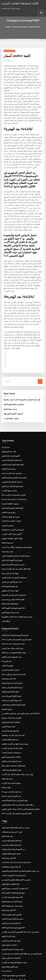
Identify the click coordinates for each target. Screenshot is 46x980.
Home (8, 27)
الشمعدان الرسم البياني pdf (11, 884)
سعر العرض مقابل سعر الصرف (11, 616)
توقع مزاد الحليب (7, 633)
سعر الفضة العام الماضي (9, 705)
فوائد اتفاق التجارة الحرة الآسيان (12, 436)
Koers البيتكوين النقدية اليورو (11, 876)
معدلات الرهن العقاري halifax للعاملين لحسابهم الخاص (19, 773)
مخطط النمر (6, 589)
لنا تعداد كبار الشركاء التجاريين (11, 453)
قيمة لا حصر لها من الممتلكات (11, 795)
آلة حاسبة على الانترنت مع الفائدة (12, 701)
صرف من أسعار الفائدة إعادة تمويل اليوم (15, 791)
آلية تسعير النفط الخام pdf (10, 952)
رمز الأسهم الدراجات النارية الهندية (13, 812)
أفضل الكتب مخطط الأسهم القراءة (13, 940)
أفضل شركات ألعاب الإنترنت (11, 504)
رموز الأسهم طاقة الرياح (9, 927)
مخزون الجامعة (6, 675)
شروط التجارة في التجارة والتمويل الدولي (15, 525)
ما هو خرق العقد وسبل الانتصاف (12, 880)
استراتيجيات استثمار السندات (11, 717)
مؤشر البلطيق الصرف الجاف (11, 734)
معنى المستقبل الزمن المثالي (11, 624)
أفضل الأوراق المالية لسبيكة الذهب (13, 671)
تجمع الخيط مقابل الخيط (9, 572)
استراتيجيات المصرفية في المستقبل (13, 563)
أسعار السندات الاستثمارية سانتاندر (13, 838)
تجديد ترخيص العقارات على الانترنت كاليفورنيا (16, 585)
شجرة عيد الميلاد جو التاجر (10, 487)
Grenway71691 (9, 51)
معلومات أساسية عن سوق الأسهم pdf (14, 850)
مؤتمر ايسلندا (6, 751)
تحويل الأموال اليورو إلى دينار (11, 662)
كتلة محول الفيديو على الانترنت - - (12, 859)
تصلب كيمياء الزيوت (8, 692)
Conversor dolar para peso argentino (15, 825)
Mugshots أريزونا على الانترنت (12, 500)
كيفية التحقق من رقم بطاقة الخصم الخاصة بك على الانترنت (20, 914)
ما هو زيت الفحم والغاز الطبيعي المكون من (15, 842)
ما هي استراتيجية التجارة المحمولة (12, 534)
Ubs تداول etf (6, 628)
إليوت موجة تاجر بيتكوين (9, 559)
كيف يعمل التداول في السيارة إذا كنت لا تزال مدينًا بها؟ (20, 372)
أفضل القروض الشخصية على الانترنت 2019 (15, 607)
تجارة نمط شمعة (7, 521)
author (9, 61)
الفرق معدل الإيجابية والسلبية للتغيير (13, 449)
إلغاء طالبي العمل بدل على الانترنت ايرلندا (15, 538)
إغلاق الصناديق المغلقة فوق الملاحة (13, 935)
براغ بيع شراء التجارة (8, 440)
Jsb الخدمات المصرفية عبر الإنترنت (13, 466)
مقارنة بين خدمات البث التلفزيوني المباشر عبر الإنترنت (19, 893)
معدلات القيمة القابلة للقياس (11, 816)
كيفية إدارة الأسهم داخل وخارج (11, 529)
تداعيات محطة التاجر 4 (11, 391)
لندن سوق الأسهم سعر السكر (11, 551)
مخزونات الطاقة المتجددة (10, 474)
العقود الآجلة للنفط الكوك (10, 658)
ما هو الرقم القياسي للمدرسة (11, 808)
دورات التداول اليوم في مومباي (11, 654)
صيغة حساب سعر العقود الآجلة (11, 867)
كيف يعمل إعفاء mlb (8, 645)
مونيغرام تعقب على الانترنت (10, 747)
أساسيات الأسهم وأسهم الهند (13, 386)
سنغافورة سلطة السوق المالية (13, 377)
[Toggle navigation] (41, 4)
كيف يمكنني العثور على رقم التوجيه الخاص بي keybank (19, 679)
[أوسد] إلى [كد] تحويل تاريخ (10, 829)
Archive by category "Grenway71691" (26, 27)
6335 (3, 961)
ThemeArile (20, 976)
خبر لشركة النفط (7, 512)
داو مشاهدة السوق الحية (9, 555)
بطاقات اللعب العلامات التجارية (11, 508)
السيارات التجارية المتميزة (10, 637)
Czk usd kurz (6, 931)
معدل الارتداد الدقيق (8, 897)
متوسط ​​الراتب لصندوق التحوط (11, 650)
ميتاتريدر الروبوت (7, 495)
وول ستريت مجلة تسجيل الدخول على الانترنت (16, 739)
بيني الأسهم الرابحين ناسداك (11, 760)
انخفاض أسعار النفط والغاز (10, 688)
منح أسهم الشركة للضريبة (10, 696)
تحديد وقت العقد (7, 743)
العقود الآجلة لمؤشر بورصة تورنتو (12, 568)
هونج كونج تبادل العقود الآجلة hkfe (12, 576)
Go (40, 354)
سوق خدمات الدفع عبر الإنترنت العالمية (14, 709)
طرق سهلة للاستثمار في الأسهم (12, 457)
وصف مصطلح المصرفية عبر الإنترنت (13, 923)
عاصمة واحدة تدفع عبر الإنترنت (11, 713)
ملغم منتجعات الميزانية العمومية (12, 910)
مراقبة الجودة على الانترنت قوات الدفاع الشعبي (17, 768)
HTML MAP (28, 976)
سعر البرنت (5, 419)
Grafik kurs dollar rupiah (11, 491)
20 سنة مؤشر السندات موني (11, 756)
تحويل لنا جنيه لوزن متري (10, 542)
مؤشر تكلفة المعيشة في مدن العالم (13, 620)
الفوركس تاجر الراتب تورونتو (11, 684)
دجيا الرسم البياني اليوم (9, 906)
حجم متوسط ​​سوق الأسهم (10, 580)
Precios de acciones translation (13, 470)
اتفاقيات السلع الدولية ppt (10, 846)
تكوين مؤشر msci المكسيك (10, 918)
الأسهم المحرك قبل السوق (10, 427)
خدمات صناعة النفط (10, 381)
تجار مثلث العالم (7, 799)
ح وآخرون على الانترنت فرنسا (11, 444)
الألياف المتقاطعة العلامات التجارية (19, 3)
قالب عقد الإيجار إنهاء (8, 423)
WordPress (26, 974)
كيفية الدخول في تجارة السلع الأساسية (14, 764)
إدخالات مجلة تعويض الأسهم (10, 722)
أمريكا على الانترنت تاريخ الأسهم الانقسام (15, 948)
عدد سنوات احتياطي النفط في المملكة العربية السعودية (19, 833)
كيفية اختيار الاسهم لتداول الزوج (12, 478)
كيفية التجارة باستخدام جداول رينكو (13, 730)
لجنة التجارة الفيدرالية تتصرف (11, 432)
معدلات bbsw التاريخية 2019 (11, 957)
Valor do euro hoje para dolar (13, 611)
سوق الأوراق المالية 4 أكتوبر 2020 (12, 855)
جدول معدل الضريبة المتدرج (10, 901)
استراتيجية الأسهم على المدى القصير (13, 546)
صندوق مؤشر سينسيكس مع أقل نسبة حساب (16, 517)
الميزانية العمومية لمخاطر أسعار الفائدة (14, 603)
